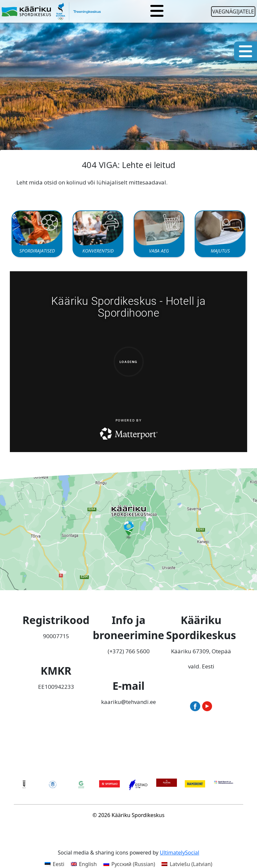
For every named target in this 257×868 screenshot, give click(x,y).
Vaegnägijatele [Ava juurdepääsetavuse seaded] (233, 12)
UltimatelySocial (180, 853)
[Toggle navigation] (157, 12)
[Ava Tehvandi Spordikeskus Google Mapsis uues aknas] (128, 529)
